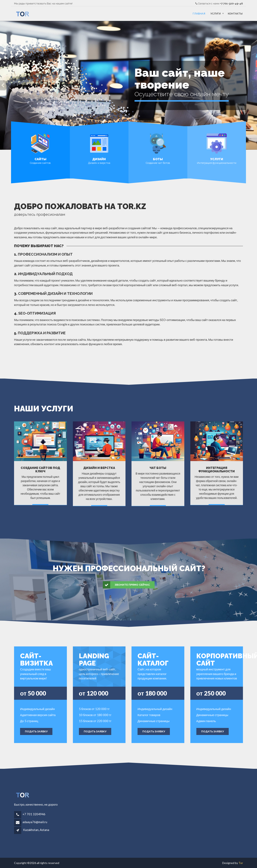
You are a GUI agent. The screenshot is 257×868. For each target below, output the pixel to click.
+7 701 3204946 (34, 814)
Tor (241, 863)
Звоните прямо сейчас (126, 585)
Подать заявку (36, 731)
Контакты (235, 14)
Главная (199, 14)
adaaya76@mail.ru (35, 822)
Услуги (216, 14)
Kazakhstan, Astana (36, 830)
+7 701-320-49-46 (231, 4)
